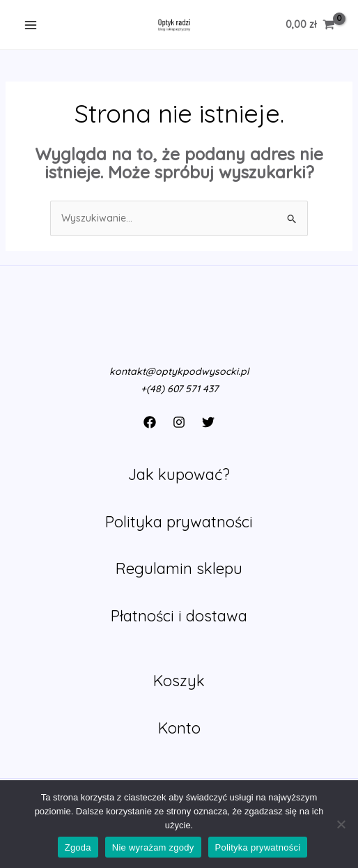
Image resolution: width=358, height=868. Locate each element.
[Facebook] (150, 422)
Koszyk (179, 681)
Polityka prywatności (179, 522)
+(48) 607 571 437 (179, 389)
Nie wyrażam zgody (153, 847)
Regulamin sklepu (179, 568)
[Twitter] (208, 422)
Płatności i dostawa (179, 616)
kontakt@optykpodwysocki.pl (179, 371)
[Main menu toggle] (31, 25)
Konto (179, 728)
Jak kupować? (179, 474)
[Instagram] (179, 422)
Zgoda (78, 847)
